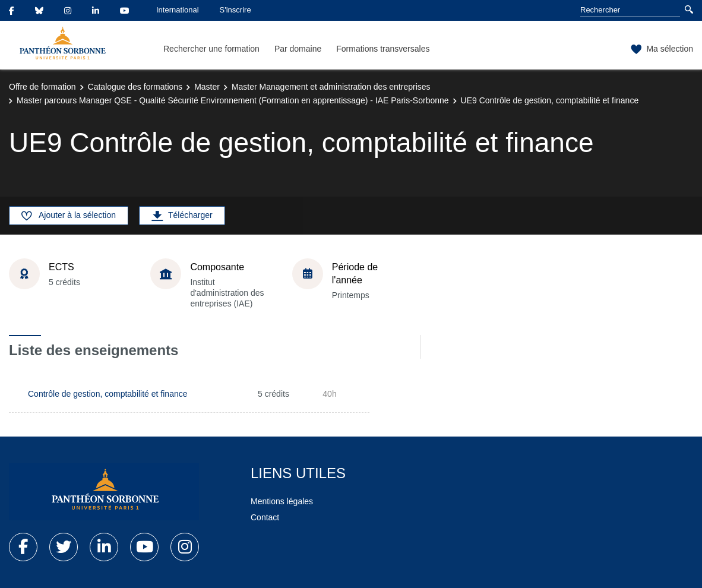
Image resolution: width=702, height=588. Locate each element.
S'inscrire (235, 10)
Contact (265, 517)
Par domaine (298, 49)
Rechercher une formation (211, 49)
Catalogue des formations (135, 87)
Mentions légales (282, 501)
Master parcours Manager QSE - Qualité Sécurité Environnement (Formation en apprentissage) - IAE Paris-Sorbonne (233, 100)
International (178, 10)
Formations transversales (383, 49)
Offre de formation (42, 87)
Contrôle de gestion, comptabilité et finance (108, 394)
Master (207, 87)
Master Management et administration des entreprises (331, 87)
